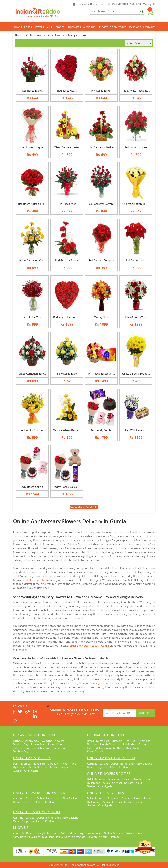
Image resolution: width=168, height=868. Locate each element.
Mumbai (26, 764)
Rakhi (120, 748)
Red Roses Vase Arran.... (101, 204)
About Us (18, 833)
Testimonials (94, 833)
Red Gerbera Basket (67, 260)
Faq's (82, 833)
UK (119, 767)
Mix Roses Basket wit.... (101, 374)
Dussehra (117, 741)
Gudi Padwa (129, 744)
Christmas (144, 741)
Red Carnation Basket (101, 147)
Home (19, 35)
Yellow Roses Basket (67, 374)
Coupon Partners (97, 837)
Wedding (89, 27)
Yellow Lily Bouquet (32, 430)
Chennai (43, 767)
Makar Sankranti (105, 748)
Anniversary (118, 27)
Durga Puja (103, 741)
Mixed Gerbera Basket (67, 147)
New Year (60, 741)
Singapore (102, 767)
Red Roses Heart (67, 91)
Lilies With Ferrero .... (136, 430)
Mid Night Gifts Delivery (56, 837)
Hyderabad (20, 767)
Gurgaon (53, 764)
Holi (128, 748)
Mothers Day (21, 744)
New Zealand (145, 764)
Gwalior (17, 771)
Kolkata (55, 767)
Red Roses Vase (67, 204)
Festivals (149, 27)
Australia (92, 764)
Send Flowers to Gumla (36, 580)
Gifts (49, 27)
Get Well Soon (55, 744)
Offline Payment (113, 833)
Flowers (39, 27)
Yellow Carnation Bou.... (136, 204)
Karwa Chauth (95, 751)
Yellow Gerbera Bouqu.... (136, 374)
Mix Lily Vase (101, 317)
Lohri (90, 748)
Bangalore (39, 764)
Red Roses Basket (32, 91)
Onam (142, 744)
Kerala (32, 767)
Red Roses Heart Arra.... (67, 317)
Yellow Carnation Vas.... (32, 260)
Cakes (28, 27)
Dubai (114, 764)
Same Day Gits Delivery (26, 837)
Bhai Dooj (130, 741)
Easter (137, 748)
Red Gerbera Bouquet (101, 260)
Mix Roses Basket (101, 91)
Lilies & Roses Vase (136, 317)
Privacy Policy (43, 833)
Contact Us (79, 837)
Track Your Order (85, 4)
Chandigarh (31, 771)
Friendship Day (40, 748)
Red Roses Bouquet (32, 147)
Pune (73, 764)
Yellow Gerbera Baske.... (67, 430)
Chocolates (74, 27)
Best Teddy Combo (101, 430)
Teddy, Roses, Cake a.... (32, 487)
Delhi (16, 764)
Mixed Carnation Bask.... (32, 374)
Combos (59, 27)
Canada (104, 764)
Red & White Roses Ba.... (136, 91)
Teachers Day (21, 751)
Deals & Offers (134, 833)
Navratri (92, 744)
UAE (113, 767)
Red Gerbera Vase (136, 260)
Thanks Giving (60, 748)
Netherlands (127, 764)
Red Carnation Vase (136, 147)
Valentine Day (21, 748)
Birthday (103, 27)
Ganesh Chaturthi (109, 744)
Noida (64, 764)
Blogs (29, 833)
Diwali (19, 27)
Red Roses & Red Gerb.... (32, 204)
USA (125, 767)
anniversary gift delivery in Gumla (103, 683)
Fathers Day (38, 744)
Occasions (135, 27)
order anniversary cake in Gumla (89, 646)
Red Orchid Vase (32, 317)
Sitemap (115, 837)
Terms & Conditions (65, 833)
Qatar (90, 767)
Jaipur (65, 767)
